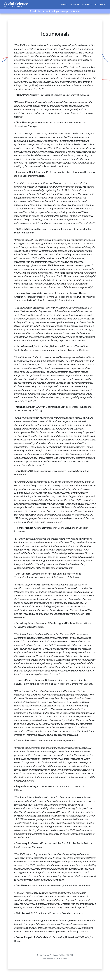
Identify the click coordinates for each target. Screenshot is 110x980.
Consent (57, 959)
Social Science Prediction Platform (52, 955)
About (64, 4)
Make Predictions (90, 4)
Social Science (16, 4)
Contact (64, 959)
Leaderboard (75, 4)
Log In (102, 4)
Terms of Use (48, 959)
